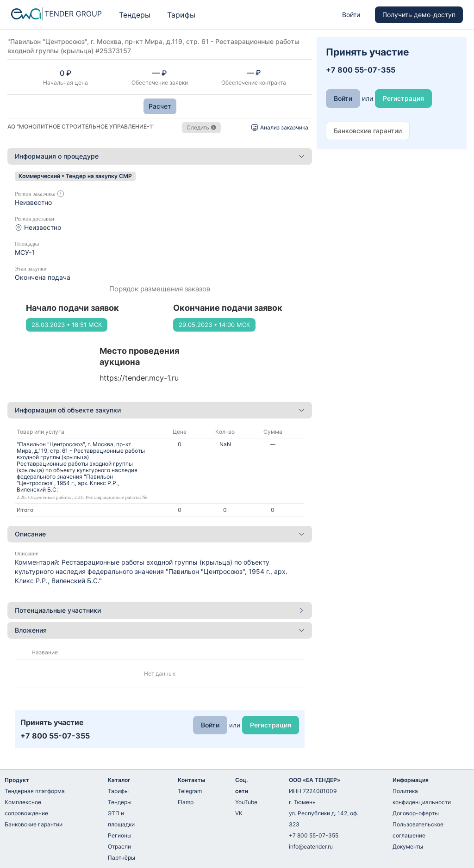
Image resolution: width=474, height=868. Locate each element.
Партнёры (122, 858)
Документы (408, 846)
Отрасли (119, 846)
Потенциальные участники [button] (160, 610)
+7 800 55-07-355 (314, 835)
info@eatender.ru (311, 846)
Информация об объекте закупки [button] (160, 410)
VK (239, 813)
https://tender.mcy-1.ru (139, 378)
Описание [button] (160, 534)
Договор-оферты (416, 813)
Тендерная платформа (35, 791)
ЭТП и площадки (121, 819)
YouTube (246, 802)
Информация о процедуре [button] (160, 156)
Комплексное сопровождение (26, 808)
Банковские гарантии (34, 824)
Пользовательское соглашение (418, 830)
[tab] (160, 156)
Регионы (120, 835)
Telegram (190, 791)
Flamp (186, 802)
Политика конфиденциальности (422, 797)
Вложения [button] (160, 630)
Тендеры (135, 15)
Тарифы (181, 15)
